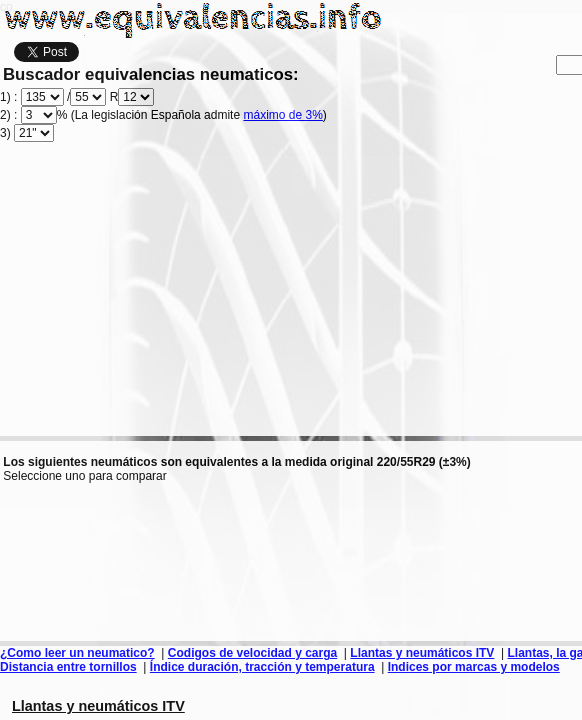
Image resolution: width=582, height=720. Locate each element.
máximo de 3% (282, 115)
